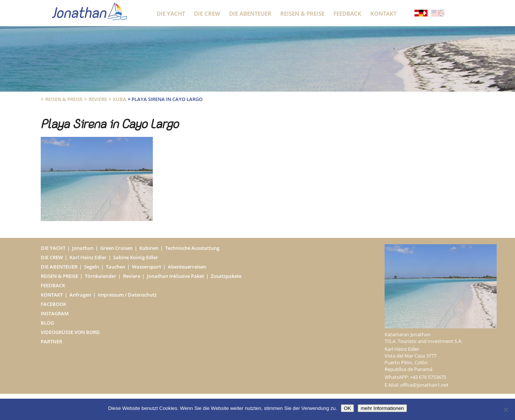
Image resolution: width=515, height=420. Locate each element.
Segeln (92, 267)
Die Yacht (171, 13)
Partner (51, 341)
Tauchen (115, 267)
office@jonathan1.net (424, 385)
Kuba (120, 99)
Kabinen (149, 248)
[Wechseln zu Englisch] (438, 14)
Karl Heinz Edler (88, 257)
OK (347, 408)
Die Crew (207, 13)
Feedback (347, 13)
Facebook (53, 304)
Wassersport (147, 267)
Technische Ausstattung (192, 248)
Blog (47, 323)
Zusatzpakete (226, 276)
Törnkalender (101, 276)
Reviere (98, 99)
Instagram (55, 313)
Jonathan (83, 248)
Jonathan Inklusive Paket (175, 276)
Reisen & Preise (302, 13)
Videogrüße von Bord (70, 332)
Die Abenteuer (250, 13)
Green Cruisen (116, 248)
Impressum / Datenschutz (127, 295)
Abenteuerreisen (187, 267)
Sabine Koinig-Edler (136, 257)
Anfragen (80, 295)
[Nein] (506, 410)
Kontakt (383, 13)
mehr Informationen (382, 408)
